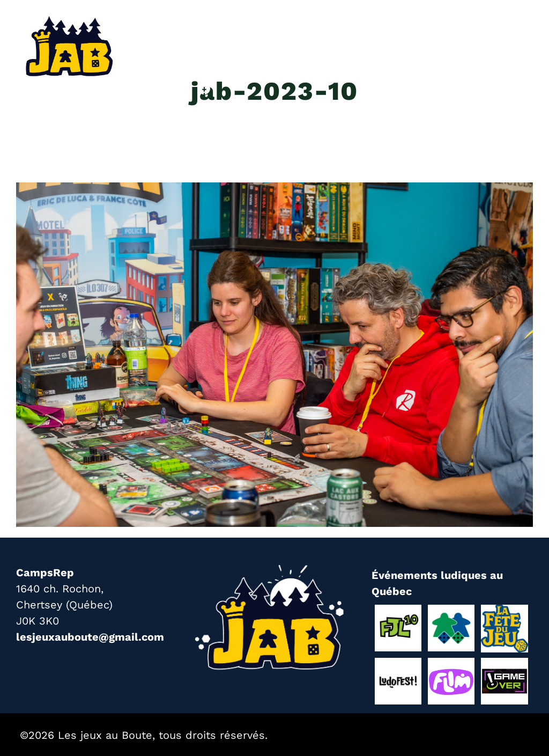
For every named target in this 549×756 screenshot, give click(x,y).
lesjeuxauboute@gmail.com (90, 637)
